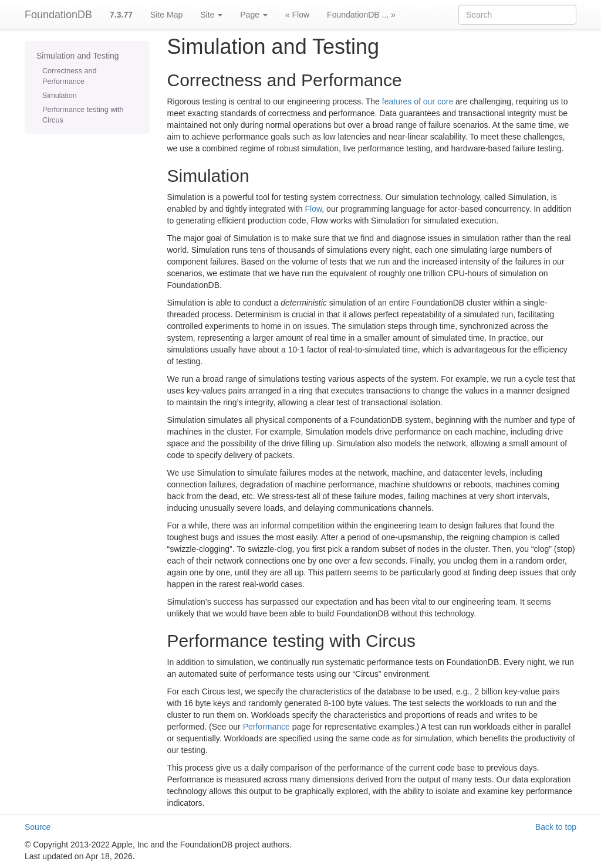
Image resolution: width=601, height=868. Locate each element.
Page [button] (254, 15)
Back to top (556, 827)
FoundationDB (58, 15)
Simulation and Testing (78, 56)
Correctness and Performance (69, 76)
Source (38, 827)
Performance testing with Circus (83, 115)
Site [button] (211, 15)
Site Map (166, 15)
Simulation (60, 96)
